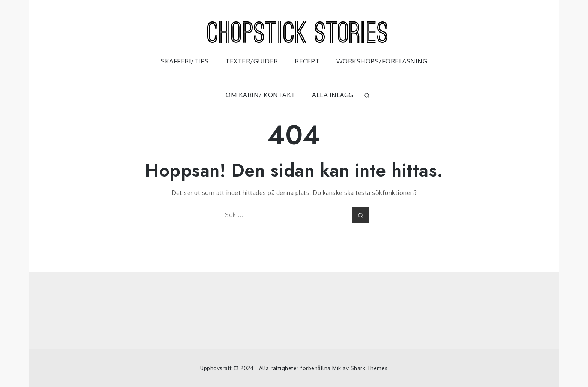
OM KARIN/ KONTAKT (261, 95)
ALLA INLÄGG (333, 95)
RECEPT (307, 61)
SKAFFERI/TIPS (185, 61)
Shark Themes (369, 368)
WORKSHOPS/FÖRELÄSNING (382, 61)
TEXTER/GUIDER (252, 61)
